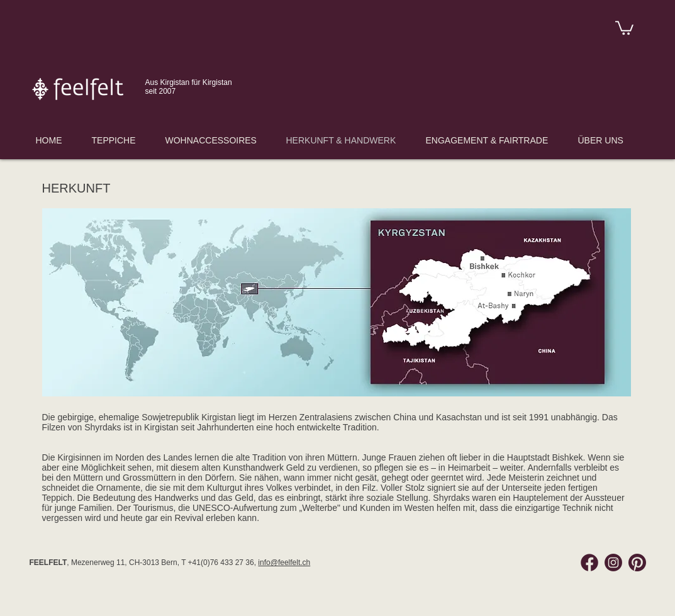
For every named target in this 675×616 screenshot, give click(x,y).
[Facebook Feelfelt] (589, 563)
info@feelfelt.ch (284, 563)
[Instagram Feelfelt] (613, 563)
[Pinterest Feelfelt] (637, 563)
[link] (624, 27)
